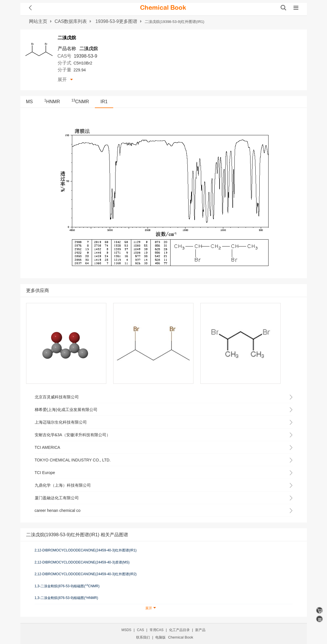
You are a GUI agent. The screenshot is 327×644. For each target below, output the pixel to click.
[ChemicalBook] (163, 8)
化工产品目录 (179, 630)
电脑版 (160, 637)
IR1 (104, 102)
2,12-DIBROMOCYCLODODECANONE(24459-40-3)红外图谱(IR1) (86, 550)
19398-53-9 (85, 56)
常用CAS (157, 630)
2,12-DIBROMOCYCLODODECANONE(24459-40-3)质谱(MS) (82, 562)
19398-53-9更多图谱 (116, 21)
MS (30, 102)
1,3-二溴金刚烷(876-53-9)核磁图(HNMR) (66, 598)
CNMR (80, 102)
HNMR (52, 102)
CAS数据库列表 (71, 21)
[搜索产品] (283, 8)
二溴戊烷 (89, 49)
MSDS (127, 630)
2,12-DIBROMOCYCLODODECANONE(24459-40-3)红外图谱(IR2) (86, 574)
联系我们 (143, 637)
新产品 (200, 630)
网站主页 (38, 21)
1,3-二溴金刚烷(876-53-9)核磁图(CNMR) (67, 586)
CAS (141, 630)
